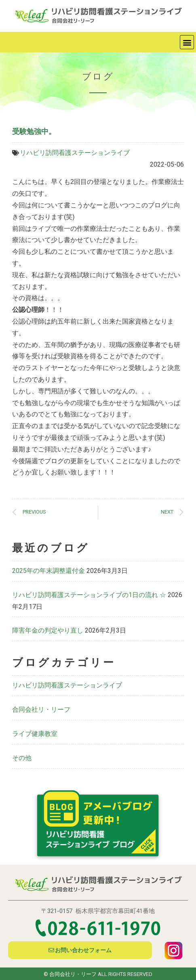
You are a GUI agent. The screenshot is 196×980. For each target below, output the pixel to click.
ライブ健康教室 (35, 734)
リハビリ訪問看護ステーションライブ (75, 153)
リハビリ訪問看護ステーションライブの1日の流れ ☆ (89, 595)
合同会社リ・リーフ (41, 709)
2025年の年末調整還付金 (48, 571)
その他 (22, 758)
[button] (187, 42)
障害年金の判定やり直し (48, 630)
